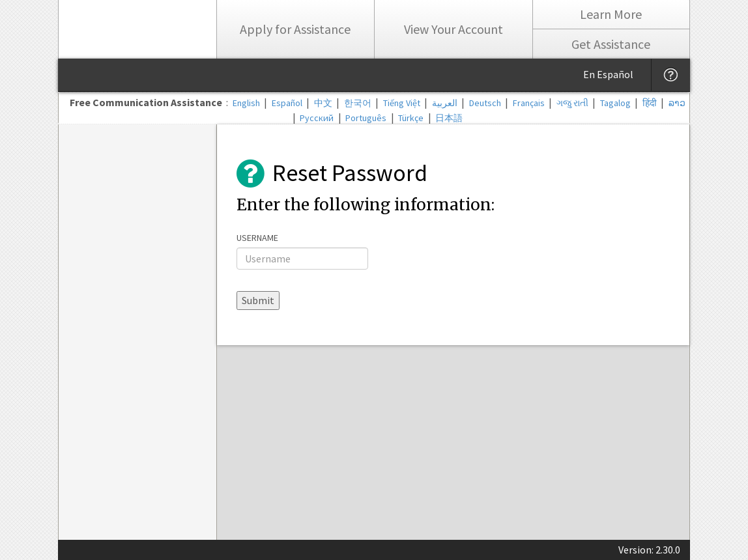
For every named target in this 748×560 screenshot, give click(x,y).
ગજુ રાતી (572, 103)
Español (287, 103)
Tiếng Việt (402, 103)
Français (529, 103)
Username (257, 238)
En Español (608, 74)
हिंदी (650, 103)
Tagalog (615, 103)
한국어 (358, 103)
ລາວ (677, 103)
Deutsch (485, 103)
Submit (258, 300)
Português (366, 118)
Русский (317, 118)
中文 (323, 103)
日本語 (449, 118)
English (246, 103)
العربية (445, 103)
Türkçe (411, 118)
